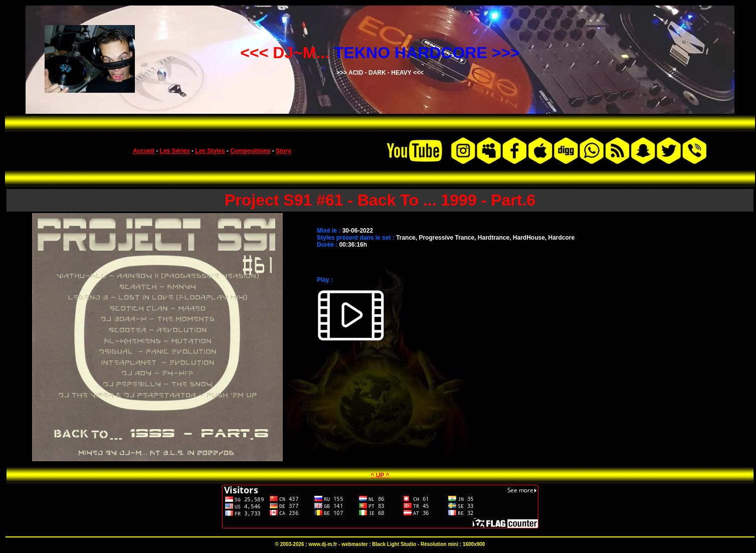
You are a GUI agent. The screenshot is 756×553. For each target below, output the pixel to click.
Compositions (250, 151)
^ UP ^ (380, 475)
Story (283, 151)
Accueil (144, 151)
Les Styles (210, 151)
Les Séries (175, 151)
